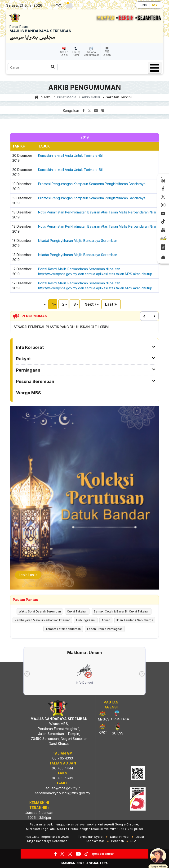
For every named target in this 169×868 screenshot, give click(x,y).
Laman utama (37, 97)
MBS (48, 97)
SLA (133, 841)
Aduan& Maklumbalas (91, 53)
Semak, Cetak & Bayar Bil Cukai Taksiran (122, 611)
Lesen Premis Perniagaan (105, 629)
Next (154, 316)
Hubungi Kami (76, 53)
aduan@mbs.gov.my (61, 788)
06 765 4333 (63, 758)
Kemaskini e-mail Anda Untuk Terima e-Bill (71, 155)
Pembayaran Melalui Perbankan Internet (42, 620)
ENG (144, 5)
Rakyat (23, 359)
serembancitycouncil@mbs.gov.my (63, 793)
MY (155, 5)
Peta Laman (107, 53)
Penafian (118, 841)
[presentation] (27, 674)
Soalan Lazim (64, 53)
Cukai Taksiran (77, 611)
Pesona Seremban (35, 381)
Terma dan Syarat (91, 837)
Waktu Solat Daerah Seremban (40, 611)
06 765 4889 (62, 778)
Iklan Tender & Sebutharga (135, 620)
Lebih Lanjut (28, 575)
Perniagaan (28, 370)
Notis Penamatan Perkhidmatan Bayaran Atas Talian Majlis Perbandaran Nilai (97, 212)
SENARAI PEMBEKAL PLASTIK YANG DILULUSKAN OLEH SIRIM (61, 327)
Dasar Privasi (120, 837)
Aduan (106, 620)
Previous (145, 316)
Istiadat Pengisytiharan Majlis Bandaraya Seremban (78, 241)
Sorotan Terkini (119, 97)
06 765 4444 (62, 768)
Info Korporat (30, 347)
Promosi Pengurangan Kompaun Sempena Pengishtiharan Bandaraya (92, 184)
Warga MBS (29, 393)
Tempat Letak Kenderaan (63, 629)
